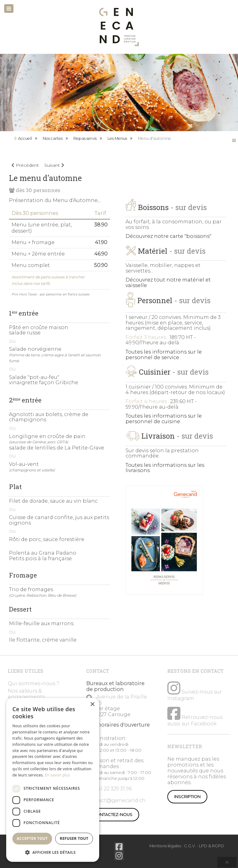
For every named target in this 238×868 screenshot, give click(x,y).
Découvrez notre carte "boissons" (168, 236)
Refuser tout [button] (74, 838)
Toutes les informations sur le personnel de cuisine (164, 419)
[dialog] (53, 780)
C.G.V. (190, 846)
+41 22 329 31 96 (113, 789)
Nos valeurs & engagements (26, 694)
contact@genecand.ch (116, 800)
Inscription (187, 797)
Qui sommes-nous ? (33, 683)
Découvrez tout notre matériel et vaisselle (168, 283)
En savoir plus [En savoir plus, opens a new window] (57, 775)
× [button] (92, 705)
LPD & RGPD (212, 846)
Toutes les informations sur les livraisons (165, 468)
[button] (53, 852)
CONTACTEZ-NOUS (113, 815)
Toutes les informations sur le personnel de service (164, 355)
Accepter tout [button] (32, 838)
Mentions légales (165, 846)
